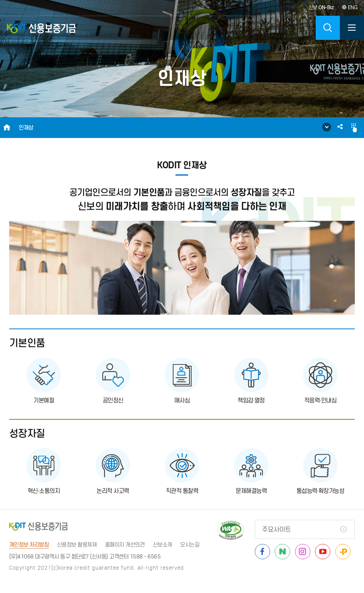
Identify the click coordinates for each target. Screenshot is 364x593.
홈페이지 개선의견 (125, 545)
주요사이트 (276, 530)
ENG (350, 7)
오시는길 (190, 545)
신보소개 (162, 545)
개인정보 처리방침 (29, 545)
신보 (321, 7)
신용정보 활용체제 (77, 545)
